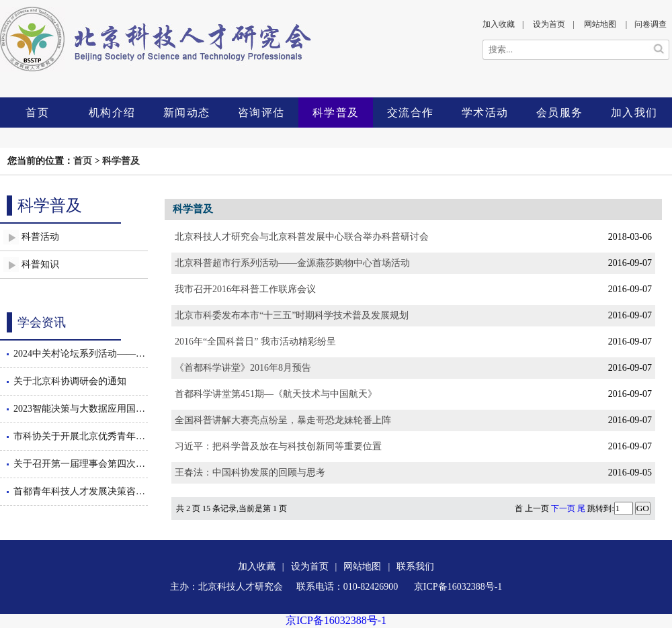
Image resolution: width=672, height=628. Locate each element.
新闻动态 (187, 113)
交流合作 (411, 113)
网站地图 (600, 24)
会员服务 (560, 113)
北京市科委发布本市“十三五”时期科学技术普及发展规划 (292, 315)
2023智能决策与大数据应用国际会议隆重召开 (81, 409)
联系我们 (415, 567)
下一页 (563, 508)
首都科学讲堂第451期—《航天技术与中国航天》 (276, 394)
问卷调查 (650, 24)
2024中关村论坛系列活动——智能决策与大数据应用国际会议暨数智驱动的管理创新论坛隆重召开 (81, 354)
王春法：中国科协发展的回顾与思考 (250, 473)
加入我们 (634, 113)
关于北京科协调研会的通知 (70, 381)
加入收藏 (499, 24)
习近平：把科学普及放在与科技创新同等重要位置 (278, 446)
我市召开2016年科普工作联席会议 (245, 289)
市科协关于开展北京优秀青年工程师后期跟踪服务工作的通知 (81, 436)
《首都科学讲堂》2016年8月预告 (243, 368)
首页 (37, 113)
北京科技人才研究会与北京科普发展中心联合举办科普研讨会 (302, 237)
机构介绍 (112, 113)
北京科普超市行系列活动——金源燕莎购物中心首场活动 (292, 263)
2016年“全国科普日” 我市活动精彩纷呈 (255, 342)
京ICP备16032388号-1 (336, 620)
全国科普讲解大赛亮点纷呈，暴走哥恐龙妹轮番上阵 (283, 420)
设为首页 (549, 24)
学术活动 (485, 113)
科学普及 (336, 113)
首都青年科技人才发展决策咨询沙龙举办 (81, 491)
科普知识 (40, 264)
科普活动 (40, 237)
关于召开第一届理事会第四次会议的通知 (81, 464)
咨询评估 (261, 113)
